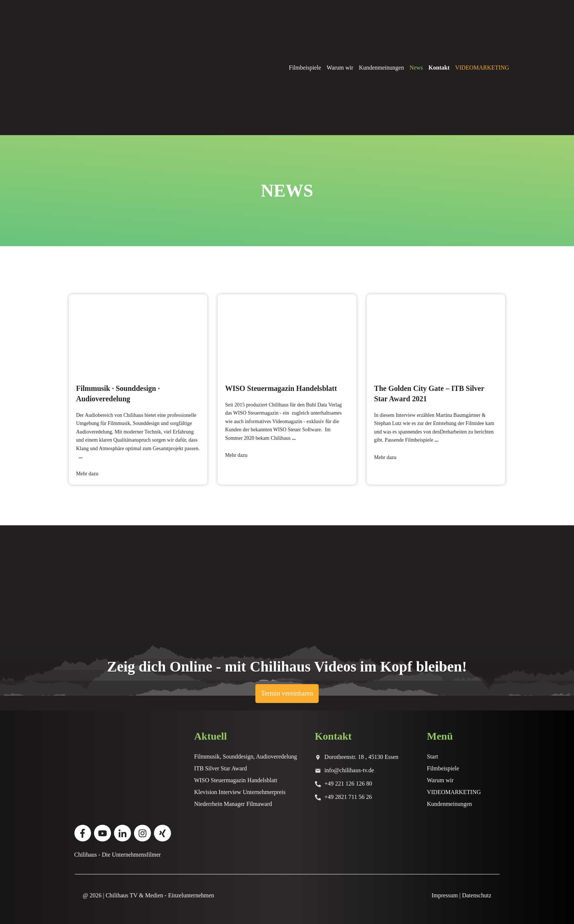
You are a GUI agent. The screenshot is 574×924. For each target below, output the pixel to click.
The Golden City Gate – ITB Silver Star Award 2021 (436, 389)
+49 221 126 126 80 (348, 784)
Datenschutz (476, 895)
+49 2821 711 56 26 (348, 797)
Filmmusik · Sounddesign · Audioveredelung (138, 389)
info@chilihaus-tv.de (349, 770)
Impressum (445, 895)
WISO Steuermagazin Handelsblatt (287, 389)
